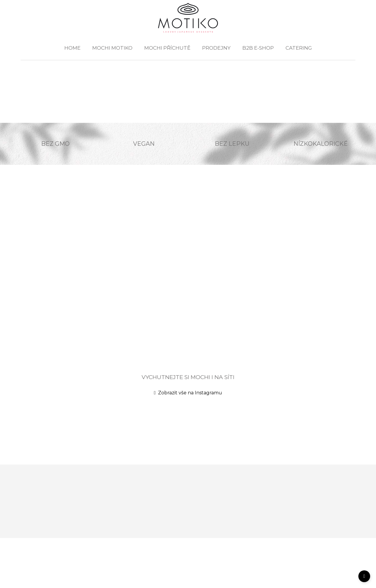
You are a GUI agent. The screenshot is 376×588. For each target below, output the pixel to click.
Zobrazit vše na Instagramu (188, 393)
